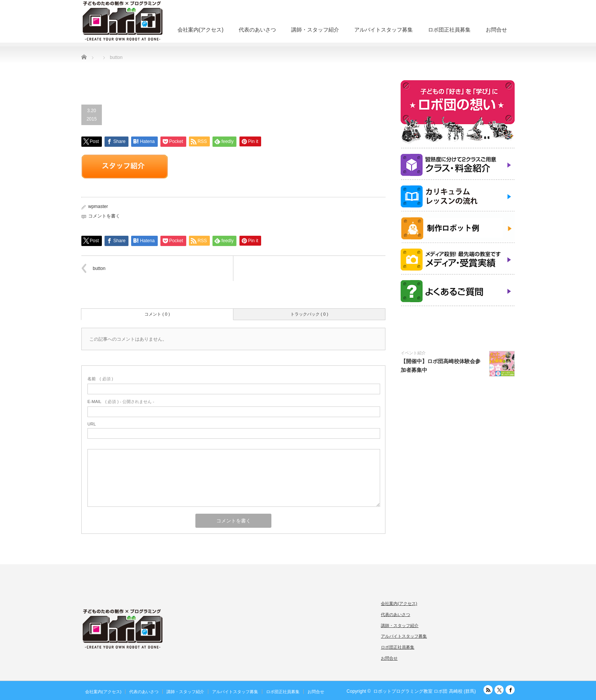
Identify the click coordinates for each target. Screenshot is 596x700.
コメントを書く (104, 216)
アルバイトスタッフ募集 (384, 30)
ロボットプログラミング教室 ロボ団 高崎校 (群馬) (425, 691)
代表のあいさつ (257, 30)
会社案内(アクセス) (201, 30)
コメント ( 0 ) (157, 314)
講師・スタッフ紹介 (315, 30)
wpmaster (98, 206)
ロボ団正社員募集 (449, 30)
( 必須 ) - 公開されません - (121, 402)
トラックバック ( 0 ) (309, 314)
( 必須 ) (100, 379)
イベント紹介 (413, 353)
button (99, 268)
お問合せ (496, 30)
